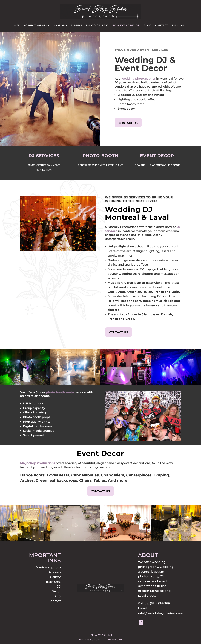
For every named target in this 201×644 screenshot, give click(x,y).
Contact (162, 25)
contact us (128, 123)
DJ (59, 587)
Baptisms (60, 25)
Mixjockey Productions (38, 463)
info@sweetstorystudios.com (161, 613)
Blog (147, 25)
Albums (76, 25)
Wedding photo (48, 567)
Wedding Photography (32, 25)
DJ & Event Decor (126, 25)
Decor (56, 591)
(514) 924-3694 (161, 603)
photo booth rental (60, 392)
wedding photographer (138, 79)
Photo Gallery (98, 25)
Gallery (55, 577)
